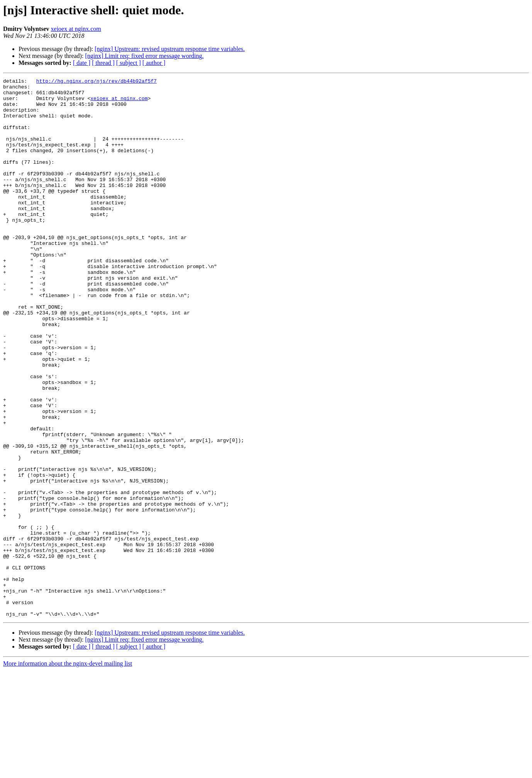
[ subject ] (129, 63)
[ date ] (82, 63)
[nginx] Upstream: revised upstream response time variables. (170, 49)
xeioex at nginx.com (76, 29)
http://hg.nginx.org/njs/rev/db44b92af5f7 (97, 82)
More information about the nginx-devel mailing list (68, 771)
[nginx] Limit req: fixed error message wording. (144, 56)
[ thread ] (103, 63)
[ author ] (154, 63)
